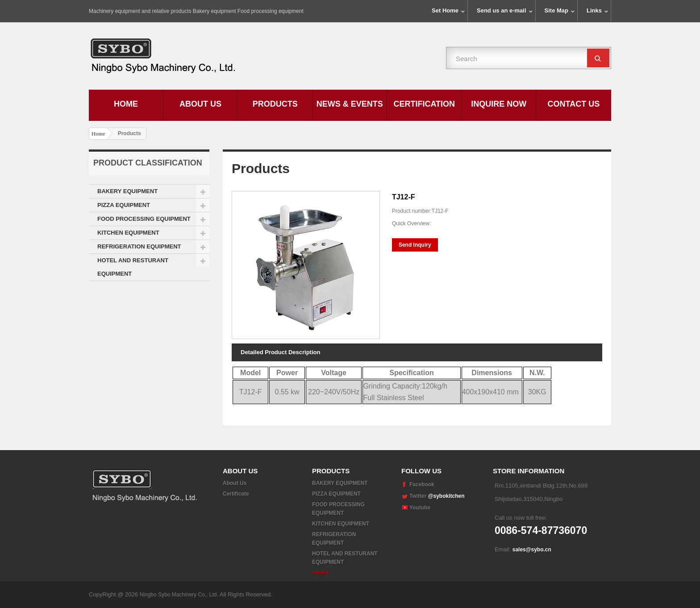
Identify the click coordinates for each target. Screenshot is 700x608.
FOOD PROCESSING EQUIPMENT (144, 219)
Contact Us (574, 104)
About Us (200, 104)
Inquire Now (499, 104)
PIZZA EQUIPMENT (124, 205)
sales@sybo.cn (532, 550)
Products (275, 104)
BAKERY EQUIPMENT (127, 191)
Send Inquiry (415, 245)
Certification (424, 104)
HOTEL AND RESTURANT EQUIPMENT (133, 267)
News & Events (350, 104)
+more (320, 573)
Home (126, 104)
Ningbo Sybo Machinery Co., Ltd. (180, 595)
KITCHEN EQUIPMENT (128, 233)
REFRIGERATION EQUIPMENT (139, 246)
